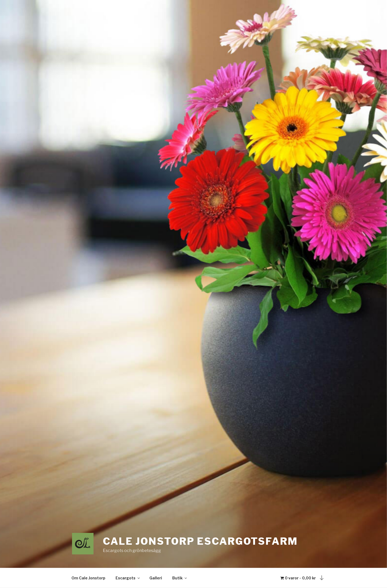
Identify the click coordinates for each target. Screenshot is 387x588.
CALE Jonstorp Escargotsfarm (200, 541)
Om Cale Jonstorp (88, 578)
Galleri (156, 578)
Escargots (128, 578)
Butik (180, 578)
